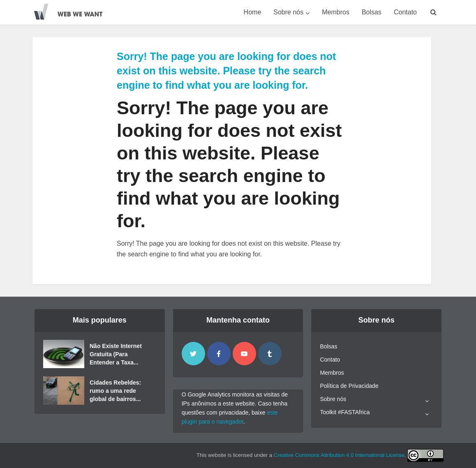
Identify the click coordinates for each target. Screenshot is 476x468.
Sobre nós (288, 12)
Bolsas (372, 12)
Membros (336, 12)
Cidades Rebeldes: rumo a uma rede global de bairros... (115, 391)
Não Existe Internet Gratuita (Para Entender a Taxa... (116, 354)
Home (253, 12)
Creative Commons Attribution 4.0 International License (339, 455)
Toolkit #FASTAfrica (345, 412)
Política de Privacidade (349, 386)
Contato (405, 12)
